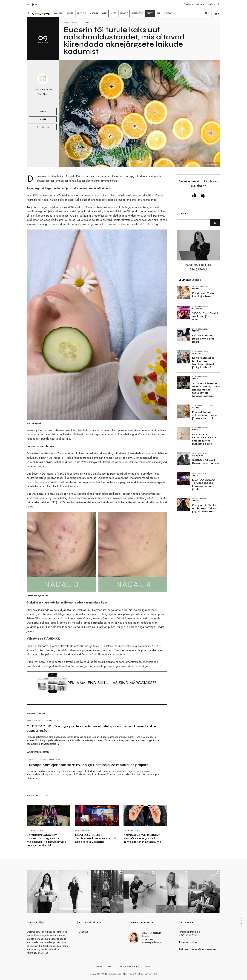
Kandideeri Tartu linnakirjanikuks (203, 295)
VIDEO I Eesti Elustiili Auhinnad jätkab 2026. (205, 316)
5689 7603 (147, 939)
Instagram (201, 4)
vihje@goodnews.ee (37, 953)
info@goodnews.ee (190, 932)
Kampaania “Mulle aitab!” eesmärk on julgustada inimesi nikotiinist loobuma (142, 838)
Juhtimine (197, 353)
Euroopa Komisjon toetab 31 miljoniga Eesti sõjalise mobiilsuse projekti (88, 765)
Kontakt (147, 966)
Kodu (66, 23)
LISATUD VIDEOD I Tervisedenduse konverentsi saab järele (204, 484)
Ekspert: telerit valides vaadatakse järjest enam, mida (205, 415)
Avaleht (100, 966)
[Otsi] (215, 223)
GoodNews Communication (146, 974)
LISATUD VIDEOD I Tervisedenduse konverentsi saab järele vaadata (95, 838)
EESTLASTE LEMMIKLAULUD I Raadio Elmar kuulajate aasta (204, 439)
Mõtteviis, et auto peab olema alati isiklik (203, 339)
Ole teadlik (198, 455)
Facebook (188, 4)
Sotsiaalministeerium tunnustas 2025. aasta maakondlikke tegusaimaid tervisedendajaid (46, 840)
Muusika (196, 430)
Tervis (74, 23)
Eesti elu (38, 759)
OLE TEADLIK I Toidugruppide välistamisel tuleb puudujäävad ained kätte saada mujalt (91, 728)
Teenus (195, 331)
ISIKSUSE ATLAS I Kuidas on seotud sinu (206, 461)
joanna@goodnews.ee (152, 943)
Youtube (212, 4)
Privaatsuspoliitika (188, 942)
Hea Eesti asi (198, 309)
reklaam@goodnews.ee (203, 949)
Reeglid (112, 966)
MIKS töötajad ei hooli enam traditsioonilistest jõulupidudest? (203, 363)
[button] (29, 13)
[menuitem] (58, 13)
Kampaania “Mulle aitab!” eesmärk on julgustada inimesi (204, 508)
